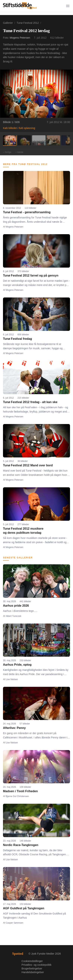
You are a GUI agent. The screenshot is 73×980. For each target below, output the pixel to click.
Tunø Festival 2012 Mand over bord (28, 465)
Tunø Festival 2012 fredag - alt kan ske (30, 402)
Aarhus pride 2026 (16, 606)
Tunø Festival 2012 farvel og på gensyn (31, 275)
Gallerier (8, 23)
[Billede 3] (39, 140)
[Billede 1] (10, 140)
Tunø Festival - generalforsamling (27, 212)
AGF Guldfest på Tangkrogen (24, 908)
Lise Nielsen (12, 679)
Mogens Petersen (20, 38)
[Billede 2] (24, 140)
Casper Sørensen (15, 923)
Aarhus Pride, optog (17, 665)
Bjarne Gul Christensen (17, 796)
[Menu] (68, 6)
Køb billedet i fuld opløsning (19, 128)
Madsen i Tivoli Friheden (20, 791)
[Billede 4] (53, 140)
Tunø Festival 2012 (28, 23)
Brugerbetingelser (32, 968)
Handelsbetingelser (33, 972)
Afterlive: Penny (14, 728)
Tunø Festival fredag (17, 339)
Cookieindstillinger (32, 961)
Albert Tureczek (14, 616)
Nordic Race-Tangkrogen (21, 845)
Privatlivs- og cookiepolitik (36, 965)
